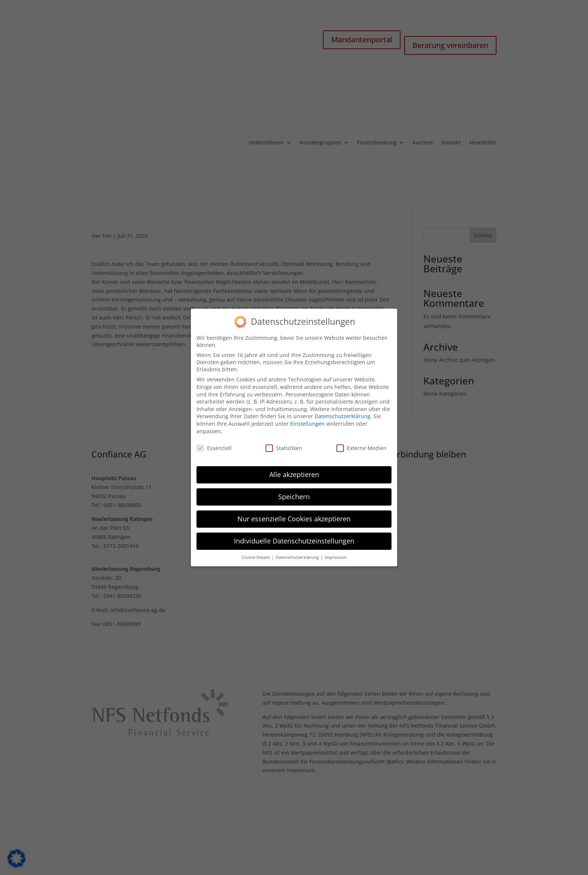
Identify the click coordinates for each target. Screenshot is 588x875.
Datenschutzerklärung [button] (298, 555)
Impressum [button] (336, 555)
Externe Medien (361, 445)
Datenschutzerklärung (343, 413)
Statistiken (284, 445)
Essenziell (214, 445)
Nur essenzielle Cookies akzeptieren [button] (294, 516)
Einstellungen (307, 421)
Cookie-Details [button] (256, 555)
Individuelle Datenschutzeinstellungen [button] (294, 538)
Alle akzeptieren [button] (294, 472)
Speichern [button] (294, 494)
